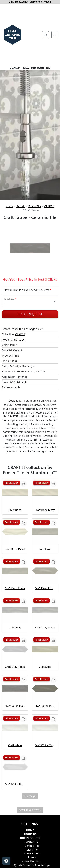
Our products (30, 838)
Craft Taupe (18, 340)
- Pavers (31, 857)
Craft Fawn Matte (15, 588)
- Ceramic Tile (31, 846)
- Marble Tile (31, 842)
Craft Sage (45, 667)
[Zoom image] (24, 484)
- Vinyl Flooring (31, 861)
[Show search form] (45, 35)
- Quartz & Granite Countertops (31, 865)
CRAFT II (49, 206)
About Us (30, 834)
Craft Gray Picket (15, 667)
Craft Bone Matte (45, 510)
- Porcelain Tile (31, 854)
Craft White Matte (45, 745)
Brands (21, 206)
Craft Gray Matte (45, 627)
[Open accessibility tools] (6, 861)
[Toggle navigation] (55, 35)
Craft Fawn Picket (45, 588)
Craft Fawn (45, 549)
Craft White (15, 745)
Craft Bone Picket (15, 549)
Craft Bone (15, 510)
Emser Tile (35, 206)
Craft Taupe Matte (15, 706)
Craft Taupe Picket (45, 706)
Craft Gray (15, 627)
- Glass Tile (31, 850)
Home (9, 206)
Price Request (30, 314)
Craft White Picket (15, 784)
